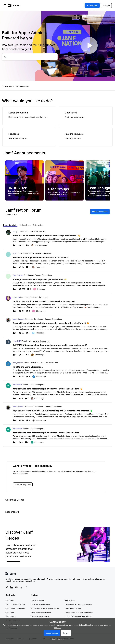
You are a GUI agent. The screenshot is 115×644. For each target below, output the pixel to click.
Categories (38, 225)
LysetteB (16, 297)
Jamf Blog (10, 612)
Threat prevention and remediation (79, 612)
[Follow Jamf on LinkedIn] (12, 587)
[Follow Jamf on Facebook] (26, 587)
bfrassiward (17, 385)
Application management (41, 612)
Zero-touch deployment (40, 604)
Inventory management (40, 616)
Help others (25, 225)
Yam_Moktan (18, 275)
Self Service (70, 600)
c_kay (15, 231)
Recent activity (10, 225)
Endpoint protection (73, 608)
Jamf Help (10, 600)
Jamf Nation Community (15, 608)
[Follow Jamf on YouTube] (16, 587)
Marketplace (11, 616)
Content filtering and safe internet (78, 616)
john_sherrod (18, 363)
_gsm (15, 253)
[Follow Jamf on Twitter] (7, 587)
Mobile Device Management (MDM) (45, 608)
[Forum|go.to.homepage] (14, 5)
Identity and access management (78, 604)
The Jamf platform (38, 600)
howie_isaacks (19, 319)
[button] (57, 639)
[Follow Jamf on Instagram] (21, 587)
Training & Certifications (15, 604)
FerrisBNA (17, 341)
